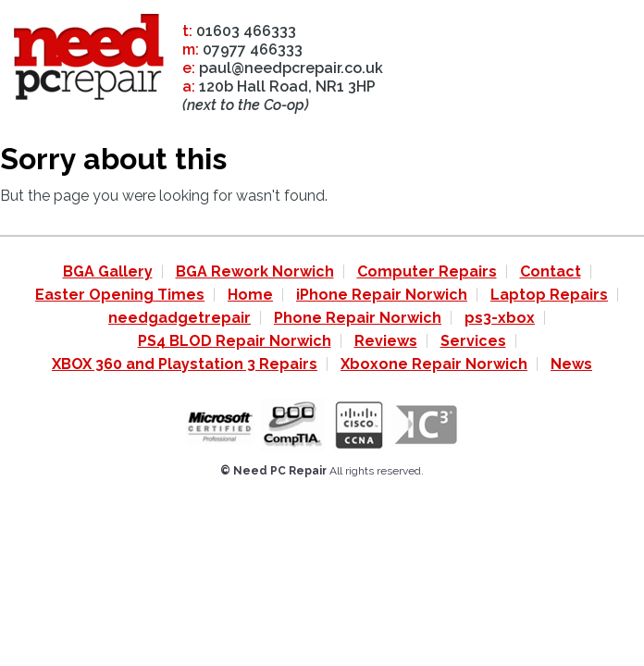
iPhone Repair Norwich (382, 295)
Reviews (386, 341)
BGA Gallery (108, 271)
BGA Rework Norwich (255, 271)
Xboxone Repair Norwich (434, 364)
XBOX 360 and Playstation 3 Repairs (185, 364)
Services (473, 341)
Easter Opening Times (120, 295)
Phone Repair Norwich (358, 318)
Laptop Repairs (549, 295)
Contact (551, 271)
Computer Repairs (427, 271)
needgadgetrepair (180, 318)
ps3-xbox (500, 318)
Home (250, 295)
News (571, 364)
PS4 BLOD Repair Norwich (235, 341)
